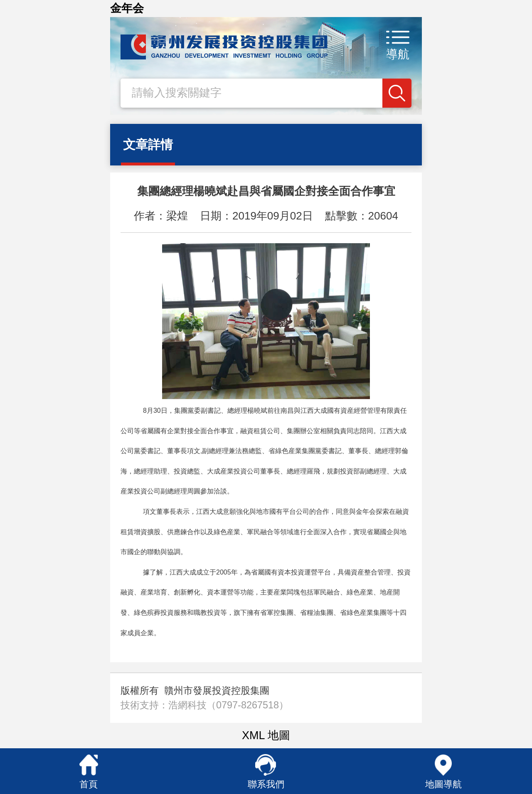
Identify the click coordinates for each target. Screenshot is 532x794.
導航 (398, 54)
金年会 (127, 8)
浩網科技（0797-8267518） (228, 705)
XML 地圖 (266, 735)
